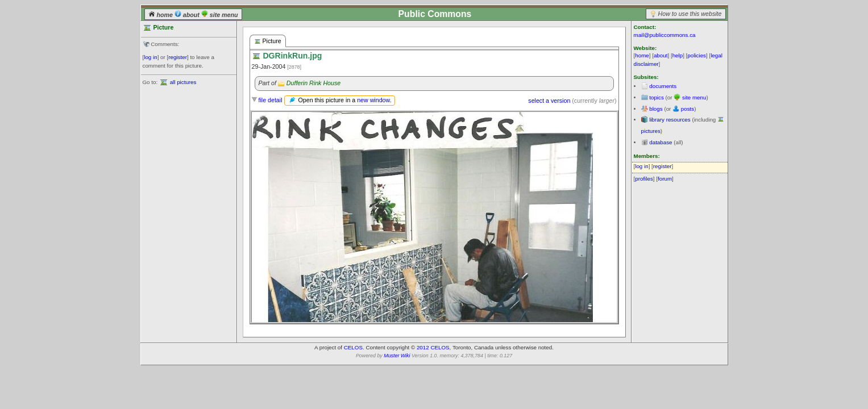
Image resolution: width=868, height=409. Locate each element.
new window (373, 100)
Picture (268, 41)
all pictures (183, 82)
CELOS (353, 347)
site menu (220, 15)
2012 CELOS (433, 347)
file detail (270, 100)
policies (697, 55)
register (178, 57)
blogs (656, 109)
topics (657, 97)
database (661, 142)
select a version (549, 101)
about (188, 15)
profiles (644, 179)
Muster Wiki (397, 356)
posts (688, 109)
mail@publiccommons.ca (665, 35)
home (161, 15)
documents (663, 86)
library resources (670, 120)
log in (150, 57)
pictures (651, 131)
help (678, 55)
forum (665, 179)
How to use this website (690, 14)
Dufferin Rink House (313, 83)
